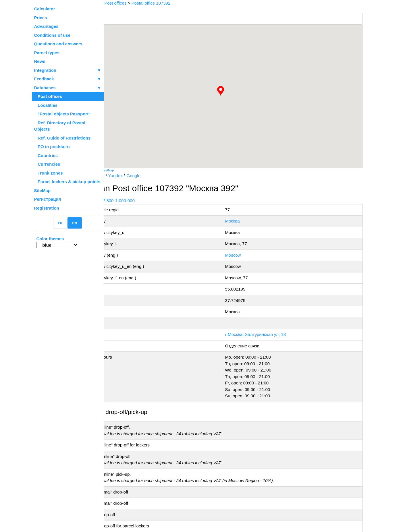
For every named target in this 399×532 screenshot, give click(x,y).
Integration (68, 70)
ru (60, 223)
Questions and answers (58, 44)
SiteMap (43, 190)
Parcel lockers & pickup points (67, 182)
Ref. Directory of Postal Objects (60, 126)
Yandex (145, 176)
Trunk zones (49, 173)
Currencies (47, 164)
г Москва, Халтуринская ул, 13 (270, 334)
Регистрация (48, 199)
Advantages (46, 26)
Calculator (45, 9)
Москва (247, 221)
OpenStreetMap (132, 170)
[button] (236, 91)
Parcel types (47, 53)
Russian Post (121, 176)
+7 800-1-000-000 (147, 201)
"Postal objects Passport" (62, 114)
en (75, 223)
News (40, 61)
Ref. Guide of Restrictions (62, 138)
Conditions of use (52, 35)
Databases (45, 88)
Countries (46, 155)
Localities (46, 105)
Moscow (247, 255)
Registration (47, 208)
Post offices (48, 96)
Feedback (68, 79)
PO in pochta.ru (52, 147)
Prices (41, 18)
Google (163, 176)
